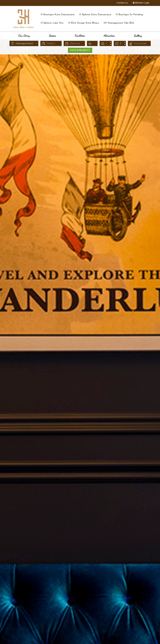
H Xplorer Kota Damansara (95, 15)
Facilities (80, 36)
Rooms (52, 36)
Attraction (109, 36)
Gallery (138, 36)
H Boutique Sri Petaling (129, 15)
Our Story (24, 36)
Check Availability (79, 50)
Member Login (141, 3)
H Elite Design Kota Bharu (84, 23)
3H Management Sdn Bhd (119, 23)
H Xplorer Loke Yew (52, 23)
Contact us (122, 3)
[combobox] (24, 43)
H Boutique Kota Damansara (58, 15)
